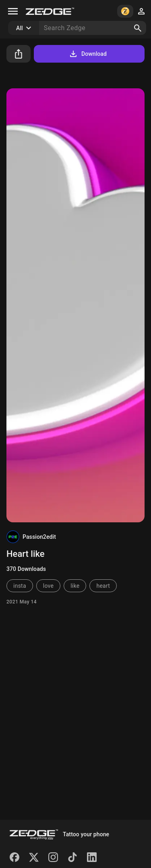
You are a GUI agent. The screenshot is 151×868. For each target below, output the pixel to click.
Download (88, 54)
